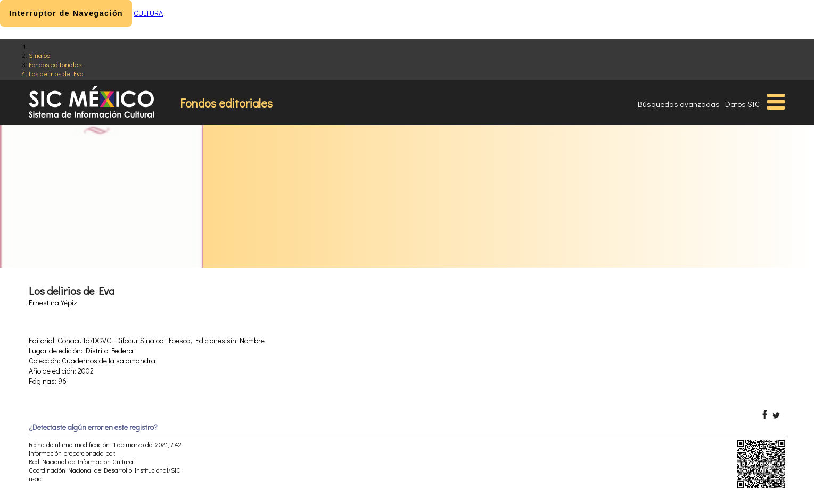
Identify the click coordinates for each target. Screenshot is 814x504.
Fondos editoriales (55, 64)
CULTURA (148, 13)
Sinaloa (40, 55)
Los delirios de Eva (56, 73)
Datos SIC (742, 104)
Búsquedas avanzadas (679, 104)
